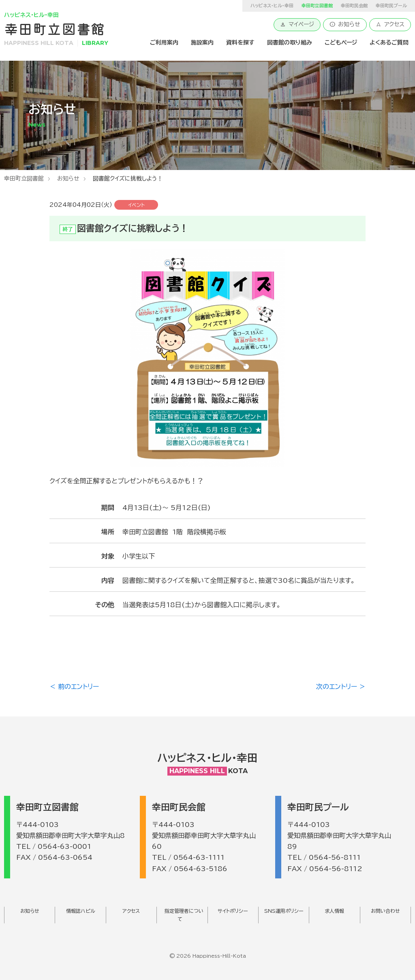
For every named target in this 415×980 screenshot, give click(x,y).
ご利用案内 (164, 43)
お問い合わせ (385, 911)
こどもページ (341, 43)
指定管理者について (184, 915)
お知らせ (345, 24)
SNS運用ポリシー (284, 911)
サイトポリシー (233, 911)
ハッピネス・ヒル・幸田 (272, 5)
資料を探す (240, 43)
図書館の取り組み (290, 43)
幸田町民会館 (354, 5)
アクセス (390, 24)
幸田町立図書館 (24, 179)
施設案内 (202, 43)
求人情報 (334, 911)
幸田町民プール (391, 5)
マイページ (297, 24)
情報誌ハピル (81, 911)
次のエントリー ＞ (341, 687)
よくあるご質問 (389, 43)
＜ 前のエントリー (74, 687)
